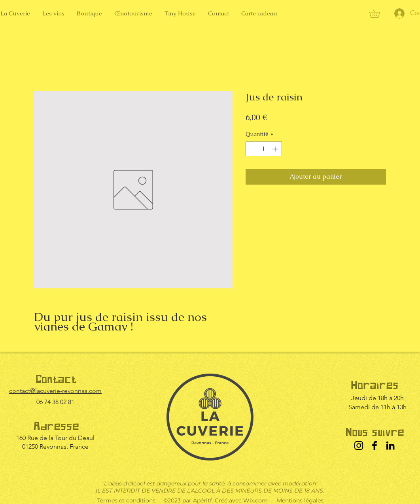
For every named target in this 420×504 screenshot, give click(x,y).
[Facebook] (375, 445)
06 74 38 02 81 (55, 402)
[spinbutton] (264, 149)
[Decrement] (252, 149)
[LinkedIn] (390, 445)
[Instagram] (359, 445)
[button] (379, 13)
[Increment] (276, 149)
